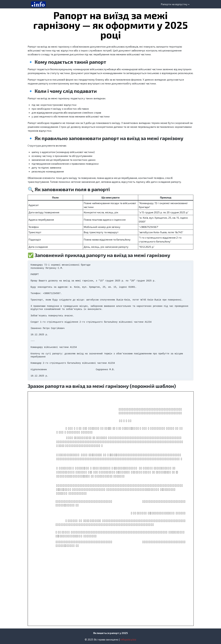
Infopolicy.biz (128, 639)
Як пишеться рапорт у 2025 (110, 633)
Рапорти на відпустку (174, 4)
